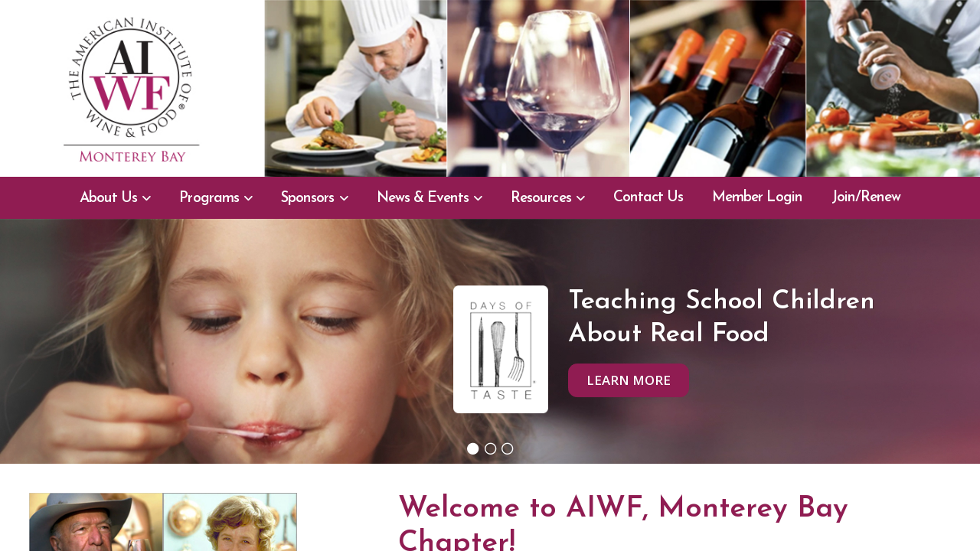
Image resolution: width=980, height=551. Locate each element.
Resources (541, 199)
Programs (209, 199)
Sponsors (307, 199)
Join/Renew (866, 198)
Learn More (629, 380)
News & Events (423, 199)
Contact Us (648, 198)
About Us (108, 199)
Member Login (757, 198)
